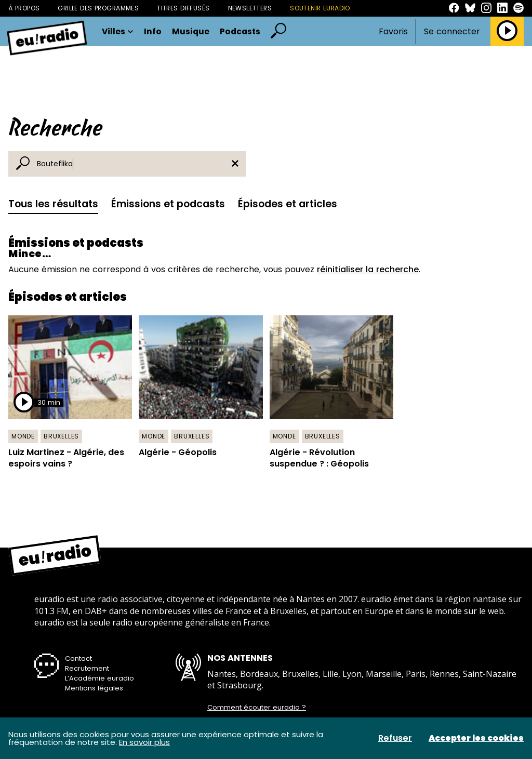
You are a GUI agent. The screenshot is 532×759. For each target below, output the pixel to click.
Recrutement (87, 668)
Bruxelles (61, 436)
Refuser (395, 738)
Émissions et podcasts (168, 204)
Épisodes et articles (288, 204)
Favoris (393, 31)
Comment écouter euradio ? (257, 708)
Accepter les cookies (476, 738)
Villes (118, 32)
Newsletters (250, 8)
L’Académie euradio (99, 678)
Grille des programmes (98, 8)
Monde (23, 436)
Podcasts (240, 32)
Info (153, 32)
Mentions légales (94, 688)
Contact (78, 658)
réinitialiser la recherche (368, 269)
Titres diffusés (183, 8)
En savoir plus (144, 742)
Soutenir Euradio (320, 8)
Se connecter (452, 32)
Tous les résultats (53, 204)
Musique (191, 32)
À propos (24, 8)
